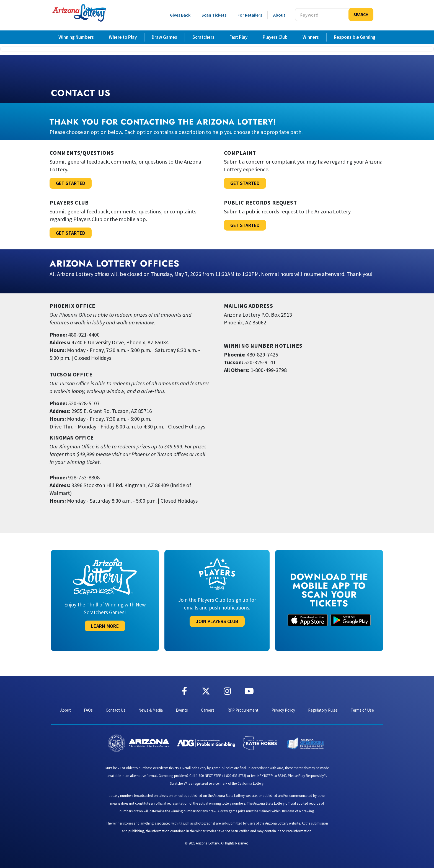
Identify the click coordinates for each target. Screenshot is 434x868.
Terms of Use (362, 710)
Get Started (71, 183)
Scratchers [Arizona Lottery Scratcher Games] (203, 37)
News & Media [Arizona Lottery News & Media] (151, 710)
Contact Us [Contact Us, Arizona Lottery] (116, 710)
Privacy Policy (283, 710)
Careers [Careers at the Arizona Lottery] (208, 710)
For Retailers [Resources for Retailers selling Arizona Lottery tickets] (250, 15)
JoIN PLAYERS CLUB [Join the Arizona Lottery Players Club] (217, 621)
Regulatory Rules (323, 710)
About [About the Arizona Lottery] (279, 15)
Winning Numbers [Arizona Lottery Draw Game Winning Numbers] (76, 37)
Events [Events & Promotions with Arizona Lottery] (182, 710)
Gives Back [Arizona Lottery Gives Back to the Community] (180, 15)
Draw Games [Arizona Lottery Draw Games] (164, 37)
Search (361, 14)
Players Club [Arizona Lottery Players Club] (275, 37)
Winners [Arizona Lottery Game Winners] (311, 37)
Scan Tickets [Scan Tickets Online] (214, 15)
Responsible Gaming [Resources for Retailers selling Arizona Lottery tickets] (355, 37)
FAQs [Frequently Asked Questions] (88, 710)
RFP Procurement (243, 710)
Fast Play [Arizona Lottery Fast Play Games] (238, 37)
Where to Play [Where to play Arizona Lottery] (123, 37)
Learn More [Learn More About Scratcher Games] (105, 626)
